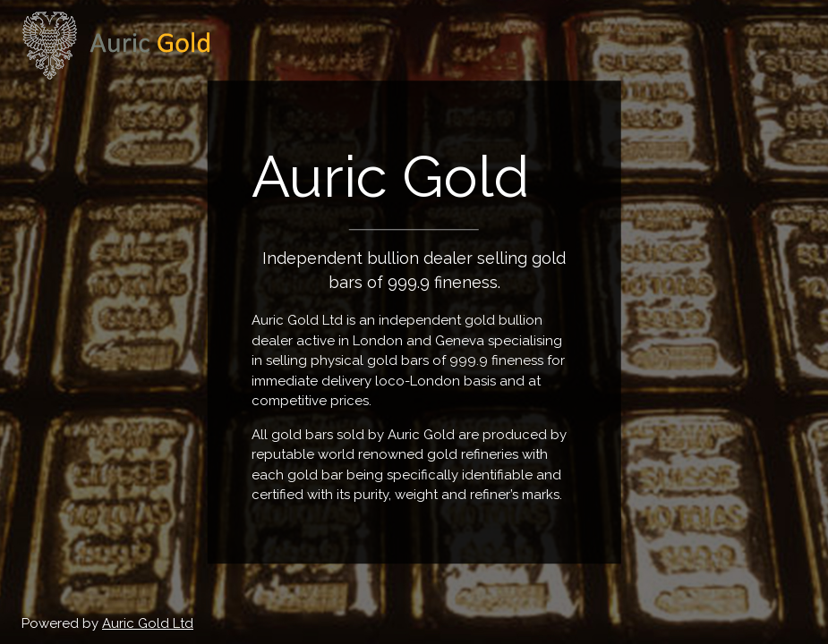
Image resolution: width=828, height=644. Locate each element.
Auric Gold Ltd (148, 623)
